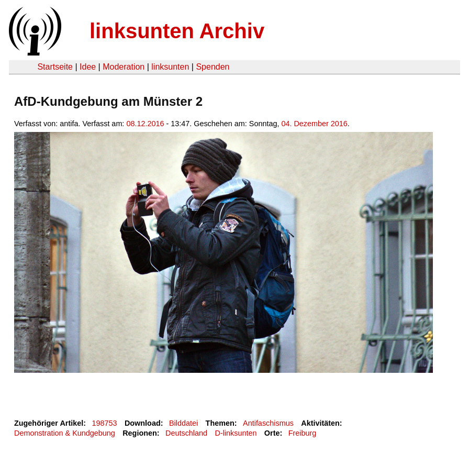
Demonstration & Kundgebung (65, 433)
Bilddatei (183, 423)
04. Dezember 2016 (314, 124)
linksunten (170, 67)
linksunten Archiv (177, 31)
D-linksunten (236, 433)
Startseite (55, 67)
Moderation (124, 67)
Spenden (213, 67)
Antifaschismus (268, 423)
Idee (88, 67)
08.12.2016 (145, 124)
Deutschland (186, 433)
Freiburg (303, 433)
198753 (105, 423)
